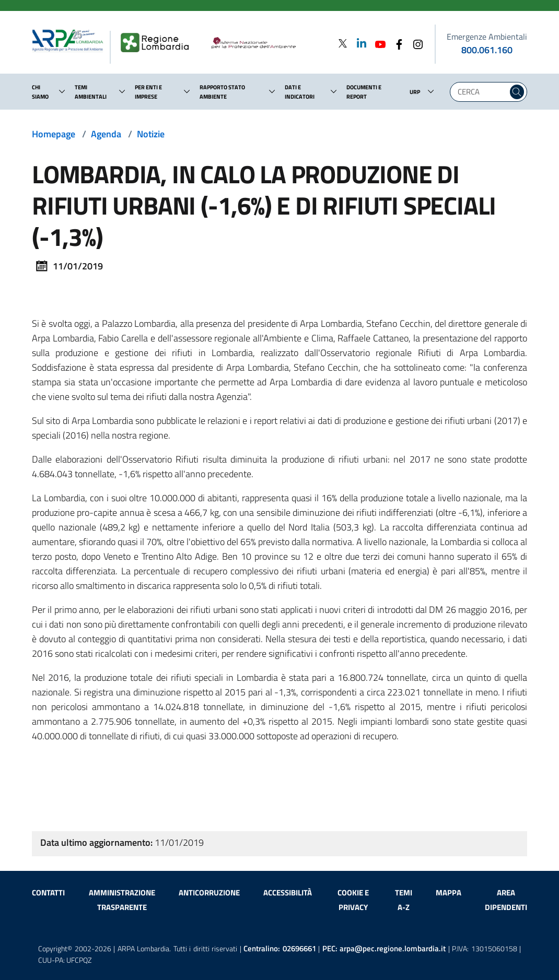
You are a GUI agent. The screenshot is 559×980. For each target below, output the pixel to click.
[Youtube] (377, 43)
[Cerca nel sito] (517, 92)
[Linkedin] (358, 43)
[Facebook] (396, 43)
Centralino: (280, 948)
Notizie (151, 134)
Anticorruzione (209, 893)
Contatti (48, 893)
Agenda (106, 134)
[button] (62, 91)
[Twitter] (343, 43)
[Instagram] (415, 43)
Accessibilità (288, 893)
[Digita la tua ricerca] (481, 92)
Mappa (449, 893)
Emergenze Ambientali (487, 37)
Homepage (54, 134)
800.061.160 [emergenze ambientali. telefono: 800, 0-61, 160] (487, 50)
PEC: (384, 948)
